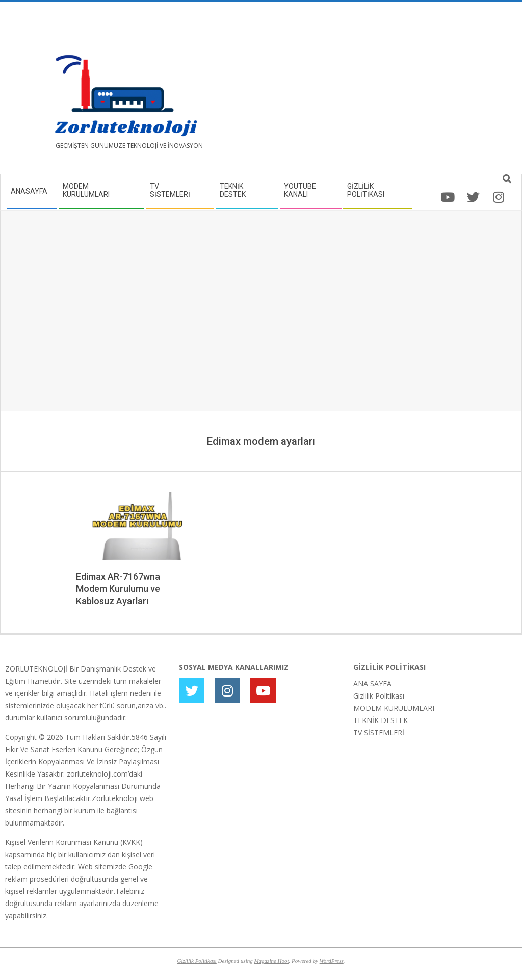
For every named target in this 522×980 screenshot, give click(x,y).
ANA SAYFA (372, 684)
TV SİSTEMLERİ (379, 732)
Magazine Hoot (271, 961)
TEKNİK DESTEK (381, 720)
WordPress (332, 961)
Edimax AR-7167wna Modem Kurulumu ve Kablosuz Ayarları (118, 589)
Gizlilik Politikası (379, 696)
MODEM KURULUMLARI (394, 708)
